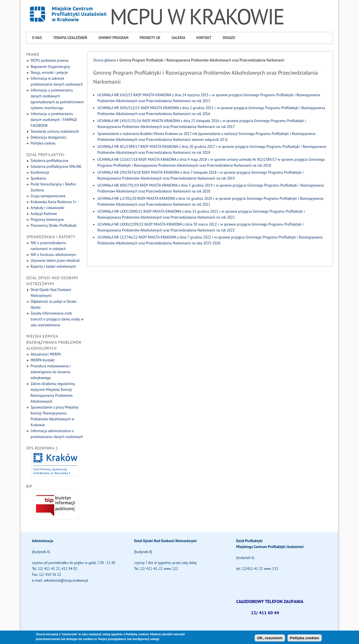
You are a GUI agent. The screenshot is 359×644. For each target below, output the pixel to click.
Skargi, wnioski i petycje (49, 73)
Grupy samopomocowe (48, 196)
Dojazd (229, 38)
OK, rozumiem (270, 639)
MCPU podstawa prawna (50, 60)
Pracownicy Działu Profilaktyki (54, 225)
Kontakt (204, 38)
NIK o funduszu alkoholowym (53, 255)
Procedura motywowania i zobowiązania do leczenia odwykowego (51, 372)
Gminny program (113, 38)
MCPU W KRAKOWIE (197, 16)
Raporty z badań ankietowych (53, 266)
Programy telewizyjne (47, 220)
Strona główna (104, 60)
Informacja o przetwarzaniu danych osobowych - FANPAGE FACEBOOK (54, 120)
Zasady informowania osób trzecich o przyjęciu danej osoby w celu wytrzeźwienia (57, 319)
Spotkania (38, 178)
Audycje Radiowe (44, 214)
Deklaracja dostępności (49, 137)
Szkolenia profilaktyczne (49, 161)
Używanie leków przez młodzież (55, 261)
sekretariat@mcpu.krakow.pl (66, 580)
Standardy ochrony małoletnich (55, 131)
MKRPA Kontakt (43, 360)
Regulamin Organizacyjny (50, 67)
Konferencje (40, 172)
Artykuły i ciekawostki (48, 208)
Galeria (179, 38)
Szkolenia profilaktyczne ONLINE (56, 167)
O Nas (37, 38)
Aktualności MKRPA (46, 354)
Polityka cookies (43, 143)
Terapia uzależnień (70, 38)
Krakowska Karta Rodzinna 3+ (54, 202)
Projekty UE (150, 38)
